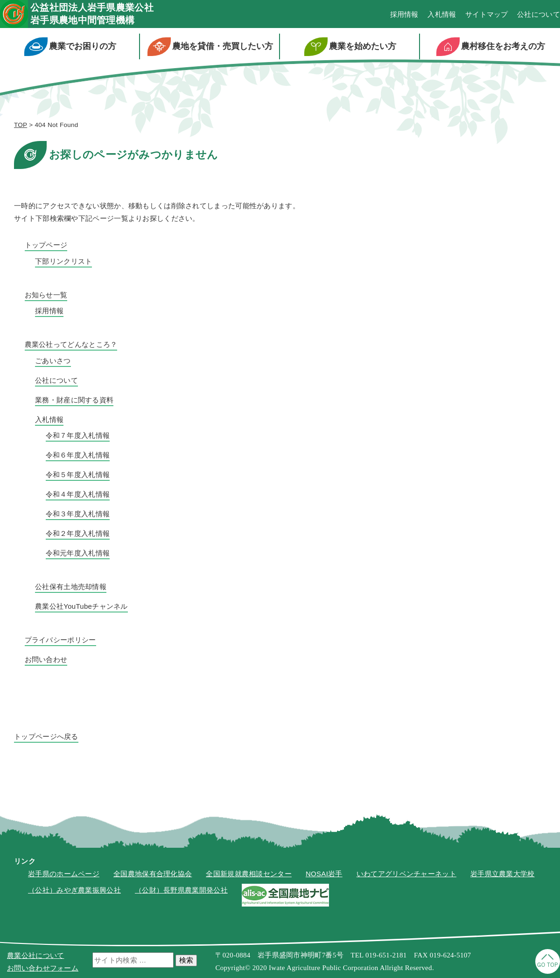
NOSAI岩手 (324, 874)
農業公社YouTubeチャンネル (81, 606)
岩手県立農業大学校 (503, 874)
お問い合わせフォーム (43, 968)
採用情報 (404, 14)
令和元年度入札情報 (78, 553)
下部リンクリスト (63, 261)
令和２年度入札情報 (78, 533)
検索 (186, 960)
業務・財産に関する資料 (74, 400)
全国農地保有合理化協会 (153, 874)
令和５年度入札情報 (78, 475)
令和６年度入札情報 (78, 455)
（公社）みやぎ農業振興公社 (74, 890)
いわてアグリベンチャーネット (406, 874)
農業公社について (35, 955)
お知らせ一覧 (46, 295)
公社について (539, 14)
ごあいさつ (53, 361)
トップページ (46, 245)
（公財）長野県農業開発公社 (181, 890)
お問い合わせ (46, 659)
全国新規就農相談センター (249, 874)
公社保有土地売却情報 (71, 587)
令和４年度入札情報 (78, 494)
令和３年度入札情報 (78, 514)
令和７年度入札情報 (78, 435)
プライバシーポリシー (60, 640)
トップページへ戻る (46, 736)
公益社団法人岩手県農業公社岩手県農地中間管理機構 (92, 14)
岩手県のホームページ (64, 874)
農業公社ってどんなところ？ (71, 344)
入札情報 (442, 14)
